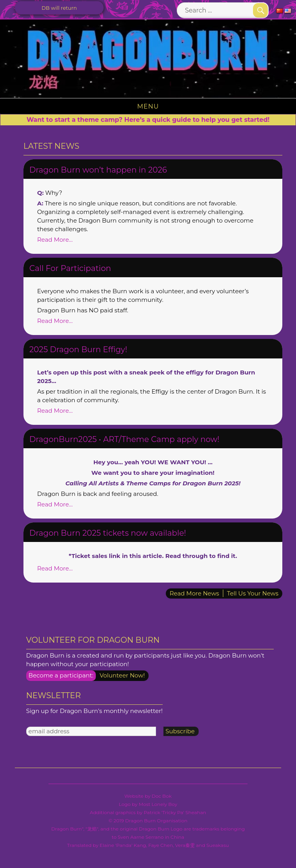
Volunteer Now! (122, 675)
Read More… (55, 240)
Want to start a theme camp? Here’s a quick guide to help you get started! (148, 120)
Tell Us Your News (253, 593)
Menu (148, 106)
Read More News (195, 593)
